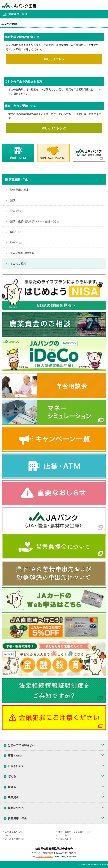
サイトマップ (11, 835)
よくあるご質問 (13, 839)
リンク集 (63, 835)
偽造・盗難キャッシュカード (72, 832)
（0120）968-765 (44, 856)
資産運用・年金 (18, 179)
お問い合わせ (65, 839)
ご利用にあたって (14, 832)
